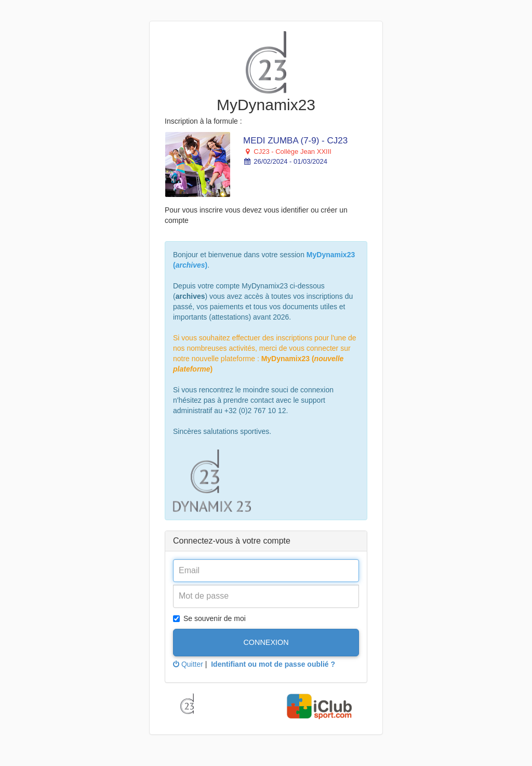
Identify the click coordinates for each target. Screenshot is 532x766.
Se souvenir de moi (209, 618)
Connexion (266, 642)
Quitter (188, 664)
